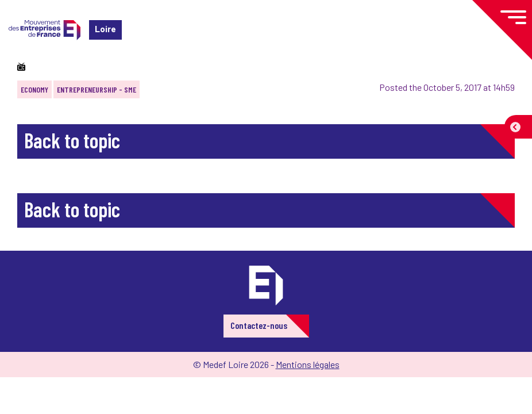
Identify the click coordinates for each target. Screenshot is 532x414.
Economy (34, 89)
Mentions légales (308, 364)
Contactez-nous (259, 325)
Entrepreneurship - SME (97, 89)
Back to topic (72, 140)
